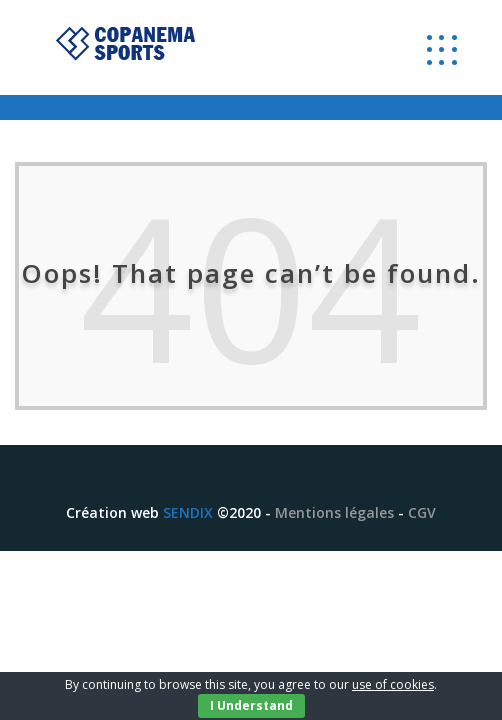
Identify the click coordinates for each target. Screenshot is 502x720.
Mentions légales (334, 512)
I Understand (251, 705)
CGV (422, 512)
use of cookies (393, 684)
